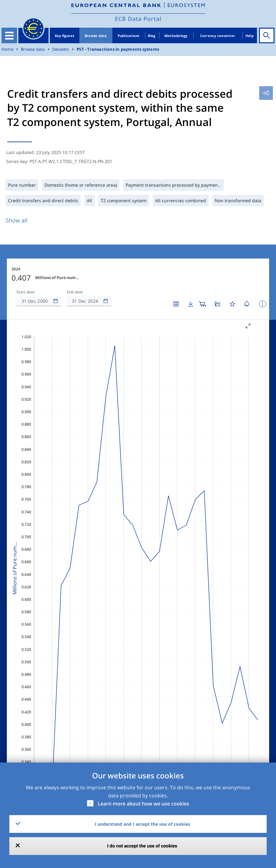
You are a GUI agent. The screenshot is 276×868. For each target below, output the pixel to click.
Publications (129, 36)
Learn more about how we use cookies (143, 804)
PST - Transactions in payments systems (118, 49)
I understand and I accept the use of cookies (142, 824)
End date (75, 292)
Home (7, 49)
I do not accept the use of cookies (142, 846)
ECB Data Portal (138, 19)
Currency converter (218, 36)
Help (250, 36)
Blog (152, 36)
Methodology (176, 36)
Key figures (65, 36)
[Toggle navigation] (9, 35)
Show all (17, 220)
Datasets (61, 49)
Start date (26, 292)
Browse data (96, 36)
